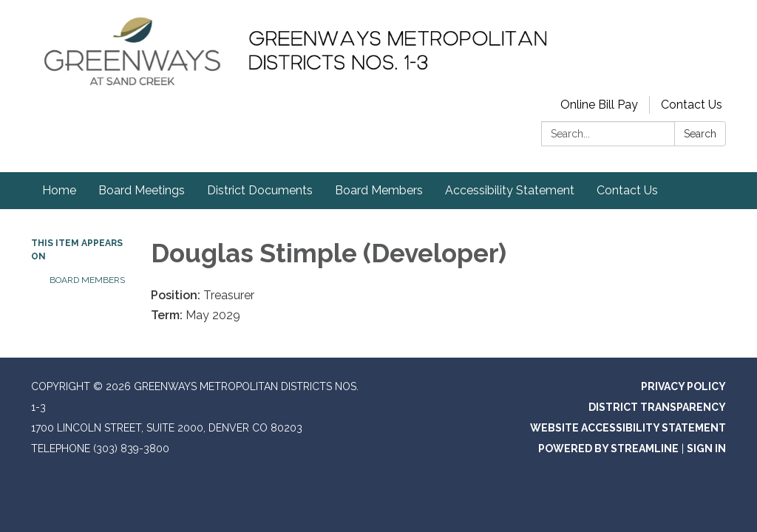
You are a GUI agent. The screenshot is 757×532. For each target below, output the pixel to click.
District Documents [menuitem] (260, 190)
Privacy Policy (683, 386)
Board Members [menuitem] (379, 190)
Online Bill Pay (599, 105)
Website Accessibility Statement (628, 428)
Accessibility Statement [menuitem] (510, 190)
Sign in (706, 449)
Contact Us (692, 105)
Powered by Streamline (608, 449)
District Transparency (657, 407)
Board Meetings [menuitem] (142, 190)
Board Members (87, 280)
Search (700, 134)
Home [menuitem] (59, 190)
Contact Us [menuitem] (627, 190)
